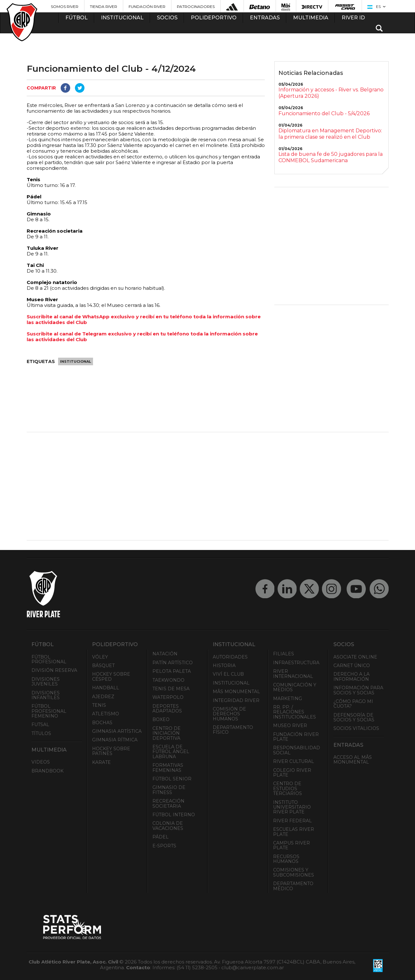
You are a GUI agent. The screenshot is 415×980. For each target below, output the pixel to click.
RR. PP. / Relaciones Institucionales (295, 712)
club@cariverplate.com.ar (253, 967)
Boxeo (161, 719)
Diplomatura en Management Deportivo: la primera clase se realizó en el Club (330, 134)
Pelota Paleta (172, 671)
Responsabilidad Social (297, 750)
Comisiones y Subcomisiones (294, 872)
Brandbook (47, 771)
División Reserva (54, 670)
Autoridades (230, 657)
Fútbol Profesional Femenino (49, 711)
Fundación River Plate (296, 737)
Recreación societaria (168, 803)
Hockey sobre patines (111, 751)
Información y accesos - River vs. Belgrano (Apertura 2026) (331, 93)
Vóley (100, 657)
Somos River (65, 7)
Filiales (284, 654)
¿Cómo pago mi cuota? (353, 704)
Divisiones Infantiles (46, 695)
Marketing (288, 699)
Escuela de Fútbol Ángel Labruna (171, 752)
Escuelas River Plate (294, 832)
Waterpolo (168, 697)
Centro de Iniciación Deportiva (167, 733)
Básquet (103, 665)
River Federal (292, 821)
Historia (224, 665)
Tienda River (104, 7)
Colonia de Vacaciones (168, 826)
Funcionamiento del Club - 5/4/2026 (324, 113)
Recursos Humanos (286, 859)
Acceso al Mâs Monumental (353, 760)
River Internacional (293, 674)
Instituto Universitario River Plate (292, 807)
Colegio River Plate (292, 773)
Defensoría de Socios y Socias (354, 717)
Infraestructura (296, 663)
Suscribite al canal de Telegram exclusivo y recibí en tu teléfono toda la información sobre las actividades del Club (142, 337)
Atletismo (106, 714)
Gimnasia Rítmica (115, 740)
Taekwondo (168, 680)
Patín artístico (173, 663)
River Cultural (294, 761)
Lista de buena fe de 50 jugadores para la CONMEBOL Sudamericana (331, 157)
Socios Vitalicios (356, 728)
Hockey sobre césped (111, 676)
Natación (165, 654)
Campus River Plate (291, 845)
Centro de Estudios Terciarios (288, 788)
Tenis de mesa (171, 689)
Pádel (161, 837)
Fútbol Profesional (49, 659)
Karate (101, 762)
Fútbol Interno (174, 815)
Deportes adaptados (167, 709)
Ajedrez (103, 697)
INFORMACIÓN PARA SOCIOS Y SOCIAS (358, 690)
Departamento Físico (233, 730)
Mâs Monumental (236, 692)
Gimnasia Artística (117, 731)
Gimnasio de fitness (169, 790)
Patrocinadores (196, 7)
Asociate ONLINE (355, 657)
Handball (106, 688)
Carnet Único (352, 665)
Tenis (99, 705)
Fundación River (147, 7)
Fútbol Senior (172, 779)
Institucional (76, 361)
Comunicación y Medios (295, 687)
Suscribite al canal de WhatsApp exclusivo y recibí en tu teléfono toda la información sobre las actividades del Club (144, 319)
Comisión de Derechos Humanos (229, 714)
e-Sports (164, 846)
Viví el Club (228, 674)
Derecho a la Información (351, 676)
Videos (41, 762)
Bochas (102, 723)
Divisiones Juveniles (46, 682)
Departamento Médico (293, 886)
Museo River (290, 725)
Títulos (41, 733)
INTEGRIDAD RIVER (236, 700)
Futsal (40, 725)
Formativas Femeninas (168, 768)
